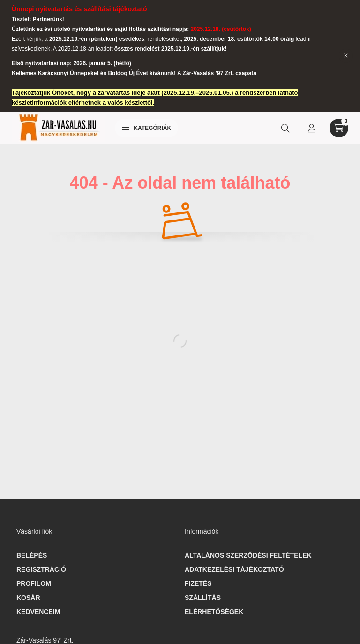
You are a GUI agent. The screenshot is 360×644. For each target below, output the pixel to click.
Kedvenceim (38, 612)
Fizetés (198, 583)
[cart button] (339, 128)
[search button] (285, 128)
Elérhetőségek (214, 612)
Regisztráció (41, 569)
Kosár (28, 598)
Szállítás (203, 598)
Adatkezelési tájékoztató (234, 569)
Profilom (34, 583)
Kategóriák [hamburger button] (146, 128)
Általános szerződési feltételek (248, 555)
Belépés (32, 555)
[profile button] (312, 128)
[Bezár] (346, 56)
